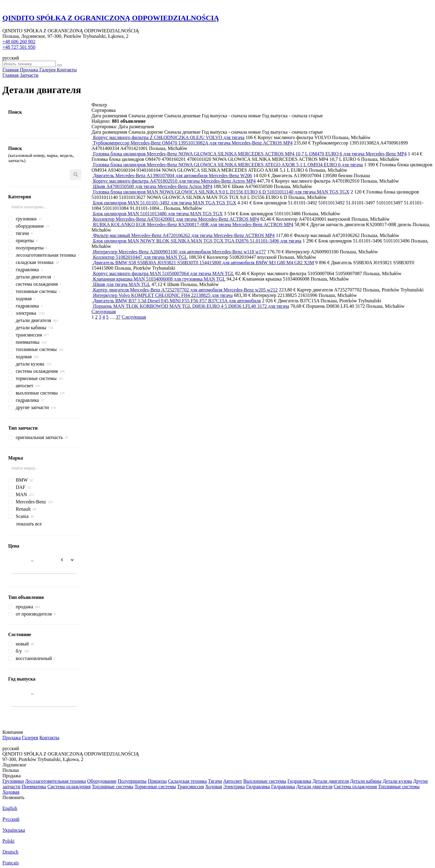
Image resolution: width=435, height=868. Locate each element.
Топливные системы (113, 787)
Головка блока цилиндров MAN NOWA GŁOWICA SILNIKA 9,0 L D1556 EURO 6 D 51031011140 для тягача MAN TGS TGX (221, 192)
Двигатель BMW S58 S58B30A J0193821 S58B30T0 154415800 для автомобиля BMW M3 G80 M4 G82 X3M (204, 263)
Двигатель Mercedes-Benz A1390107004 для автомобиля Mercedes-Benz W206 (172, 176)
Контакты (49, 738)
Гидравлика (299, 781)
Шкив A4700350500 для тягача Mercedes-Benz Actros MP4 (153, 186)
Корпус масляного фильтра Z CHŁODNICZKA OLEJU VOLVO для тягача (169, 137)
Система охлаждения (69, 787)
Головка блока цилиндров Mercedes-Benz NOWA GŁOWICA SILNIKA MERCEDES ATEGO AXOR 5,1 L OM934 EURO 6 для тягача (228, 165)
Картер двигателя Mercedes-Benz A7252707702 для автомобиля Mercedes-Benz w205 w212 (185, 290)
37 (118, 317)
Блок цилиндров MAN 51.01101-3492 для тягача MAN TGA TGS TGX (165, 203)
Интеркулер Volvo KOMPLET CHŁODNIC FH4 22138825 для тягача (163, 295)
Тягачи (215, 781)
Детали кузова (397, 781)
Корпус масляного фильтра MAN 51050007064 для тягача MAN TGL (163, 273)
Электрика (234, 787)
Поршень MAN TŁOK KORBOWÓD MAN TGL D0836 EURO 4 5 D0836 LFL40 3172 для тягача (191, 306)
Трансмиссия (190, 787)
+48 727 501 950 (19, 47)
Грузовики (13, 781)
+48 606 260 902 (19, 42)
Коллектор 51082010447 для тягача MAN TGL (140, 257)
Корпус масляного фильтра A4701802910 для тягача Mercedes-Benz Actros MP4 (174, 181)
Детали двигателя (330, 781)
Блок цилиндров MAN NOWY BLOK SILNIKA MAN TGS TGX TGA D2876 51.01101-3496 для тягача (197, 241)
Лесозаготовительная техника (56, 781)
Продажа (12, 738)
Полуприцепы (132, 781)
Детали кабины (366, 781)
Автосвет (233, 781)
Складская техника (187, 781)
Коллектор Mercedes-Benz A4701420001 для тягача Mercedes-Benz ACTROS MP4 (176, 219)
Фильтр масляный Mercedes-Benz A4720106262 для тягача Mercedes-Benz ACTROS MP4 (184, 235)
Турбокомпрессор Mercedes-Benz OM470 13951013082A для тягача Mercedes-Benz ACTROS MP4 (193, 143)
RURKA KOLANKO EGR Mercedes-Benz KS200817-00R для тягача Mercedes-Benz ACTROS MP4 (193, 224)
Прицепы (157, 781)
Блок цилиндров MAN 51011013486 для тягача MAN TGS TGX (158, 214)
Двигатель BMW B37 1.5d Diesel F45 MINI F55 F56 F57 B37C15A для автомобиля (177, 301)
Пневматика (34, 787)
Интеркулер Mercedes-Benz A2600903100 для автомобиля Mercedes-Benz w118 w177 (180, 252)
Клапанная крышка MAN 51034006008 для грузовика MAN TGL (159, 279)
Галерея (30, 738)
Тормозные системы (155, 787)
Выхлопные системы (265, 781)
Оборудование (102, 781)
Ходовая (214, 787)
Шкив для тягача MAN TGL (122, 284)
